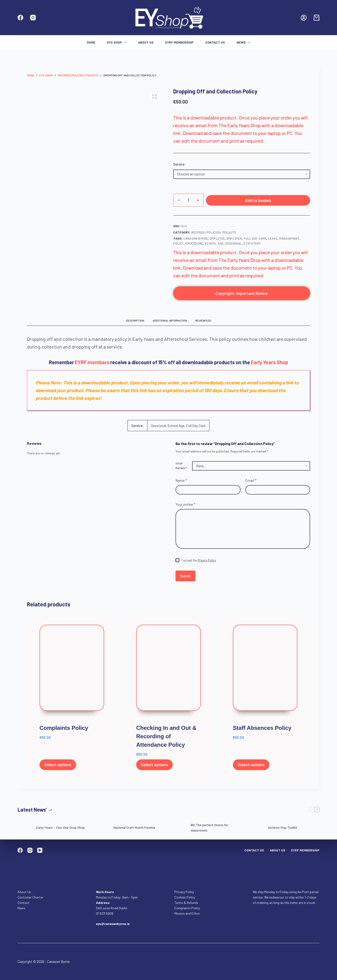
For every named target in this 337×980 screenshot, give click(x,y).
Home (91, 42)
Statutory (252, 246)
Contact (24, 903)
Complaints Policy (64, 730)
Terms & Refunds (186, 903)
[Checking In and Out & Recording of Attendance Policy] (168, 673)
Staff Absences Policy (262, 730)
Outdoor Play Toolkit (283, 830)
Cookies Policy (185, 897)
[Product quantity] (188, 200)
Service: (179, 164)
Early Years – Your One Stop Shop (60, 830)
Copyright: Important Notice (242, 295)
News (244, 42)
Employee (217, 241)
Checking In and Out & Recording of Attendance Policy (166, 738)
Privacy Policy (207, 562)
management (289, 241)
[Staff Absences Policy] (265, 673)
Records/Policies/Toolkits (214, 234)
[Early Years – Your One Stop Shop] (25, 830)
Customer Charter (30, 897)
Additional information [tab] (170, 323)
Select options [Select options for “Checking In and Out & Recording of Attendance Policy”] (154, 767)
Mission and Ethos (187, 913)
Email (251, 483)
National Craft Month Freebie (134, 830)
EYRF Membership (179, 42)
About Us (146, 42)
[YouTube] (40, 850)
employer (234, 241)
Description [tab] (135, 323)
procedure (194, 246)
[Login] (304, 18)
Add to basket (258, 201)
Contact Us (215, 42)
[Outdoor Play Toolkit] (256, 830)
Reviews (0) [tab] (203, 323)
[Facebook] (20, 18)
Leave (273, 241)
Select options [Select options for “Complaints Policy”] (58, 767)
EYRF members (92, 364)
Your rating (181, 468)
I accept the (199, 562)
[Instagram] (33, 18)
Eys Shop (118, 42)
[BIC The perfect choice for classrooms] (179, 830)
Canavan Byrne (196, 241)
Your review (185, 507)
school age (214, 246)
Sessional (233, 246)
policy (178, 246)
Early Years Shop (269, 364)
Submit (185, 578)
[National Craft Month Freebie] (102, 830)
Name (181, 483)
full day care (255, 241)
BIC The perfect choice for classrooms (209, 830)
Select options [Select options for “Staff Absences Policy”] (251, 767)
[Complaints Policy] (72, 673)
